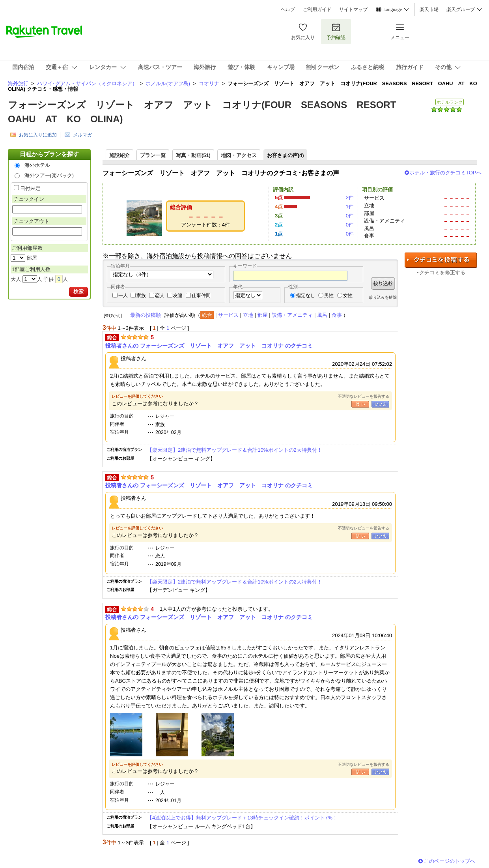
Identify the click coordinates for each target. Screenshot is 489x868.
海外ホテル (37, 165)
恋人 (160, 296)
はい (360, 404)
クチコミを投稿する (441, 260)
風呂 (322, 315)
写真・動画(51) (193, 155)
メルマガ (82, 135)
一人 (123, 296)
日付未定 (30, 188)
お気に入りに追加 (38, 135)
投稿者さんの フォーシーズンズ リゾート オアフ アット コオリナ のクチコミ (209, 346)
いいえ (380, 404)
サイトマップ (353, 9)
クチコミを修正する (442, 272)
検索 (78, 291)
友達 (178, 296)
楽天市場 (429, 9)
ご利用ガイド (317, 9)
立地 (248, 315)
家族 (141, 296)
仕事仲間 (201, 296)
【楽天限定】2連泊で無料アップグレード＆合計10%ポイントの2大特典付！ (235, 450)
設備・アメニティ (292, 315)
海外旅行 (18, 83)
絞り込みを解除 (383, 297)
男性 (329, 296)
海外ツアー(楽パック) (49, 175)
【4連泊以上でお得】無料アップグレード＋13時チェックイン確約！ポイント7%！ (242, 818)
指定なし (306, 296)
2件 (350, 197)
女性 (348, 296)
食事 (337, 315)
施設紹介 (119, 155)
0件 (350, 216)
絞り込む (383, 283)
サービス (228, 315)
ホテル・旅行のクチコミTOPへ (445, 173)
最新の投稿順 (146, 315)
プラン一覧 (153, 155)
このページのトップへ (450, 861)
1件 (350, 207)
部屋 (263, 315)
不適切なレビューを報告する (364, 396)
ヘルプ (288, 9)
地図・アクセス (239, 155)
